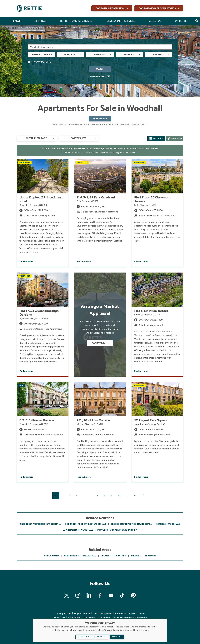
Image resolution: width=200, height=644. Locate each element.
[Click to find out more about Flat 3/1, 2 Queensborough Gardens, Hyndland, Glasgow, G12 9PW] (43, 324)
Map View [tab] (175, 138)
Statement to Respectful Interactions (130, 617)
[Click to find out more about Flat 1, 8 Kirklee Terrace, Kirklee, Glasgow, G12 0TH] (157, 324)
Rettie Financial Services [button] (76, 21)
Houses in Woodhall (168, 524)
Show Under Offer (40, 62)
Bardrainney (52, 556)
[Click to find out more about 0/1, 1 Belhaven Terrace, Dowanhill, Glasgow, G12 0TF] (43, 432)
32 (135, 495)
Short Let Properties (102, 613)
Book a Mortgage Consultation (159, 8)
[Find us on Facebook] (100, 595)
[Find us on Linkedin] (89, 595)
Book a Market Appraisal (112, 8)
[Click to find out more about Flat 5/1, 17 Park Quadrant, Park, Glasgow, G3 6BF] (100, 213)
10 (119, 495)
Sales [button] (17, 21)
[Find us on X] (67, 595)
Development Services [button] (121, 21)
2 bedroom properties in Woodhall (40, 524)
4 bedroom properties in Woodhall (131, 524)
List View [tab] (156, 138)
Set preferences (85, 637)
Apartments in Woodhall (78, 530)
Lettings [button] (40, 21)
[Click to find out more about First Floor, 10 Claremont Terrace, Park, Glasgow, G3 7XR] (157, 213)
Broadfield (90, 556)
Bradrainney (71, 556)
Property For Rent (82, 613)
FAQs (142, 613)
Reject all (102, 637)
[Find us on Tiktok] (122, 595)
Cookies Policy (90, 617)
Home (20, 27)
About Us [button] (155, 21)
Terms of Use (59, 617)
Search (100, 69)
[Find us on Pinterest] (133, 595)
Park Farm (121, 556)
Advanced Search (100, 76)
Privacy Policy (74, 617)
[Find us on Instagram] (78, 595)
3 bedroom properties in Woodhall (86, 524)
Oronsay (106, 556)
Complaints (105, 617)
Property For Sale (34, 27)
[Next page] (143, 495)
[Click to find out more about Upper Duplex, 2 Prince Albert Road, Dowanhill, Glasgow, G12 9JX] (43, 213)
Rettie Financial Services (126, 613)
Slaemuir (150, 556)
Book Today (100, 343)
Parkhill (136, 556)
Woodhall (65, 27)
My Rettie (181, 21)
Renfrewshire (51, 27)
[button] (197, 21)
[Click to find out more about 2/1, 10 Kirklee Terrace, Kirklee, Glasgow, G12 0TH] (100, 432)
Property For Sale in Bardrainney (117, 530)
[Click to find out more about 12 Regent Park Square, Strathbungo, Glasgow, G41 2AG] (157, 432)
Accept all (117, 637)
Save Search (100, 119)
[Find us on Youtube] (111, 595)
